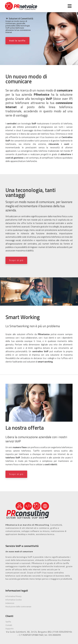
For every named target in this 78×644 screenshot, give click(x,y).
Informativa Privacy (13, 596)
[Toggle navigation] (70, 6)
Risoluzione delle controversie (18, 607)
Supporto (10, 629)
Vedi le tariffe (17, 41)
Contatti (9, 625)
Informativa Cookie (14, 600)
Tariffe (8, 622)
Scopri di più (16, 260)
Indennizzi (10, 603)
